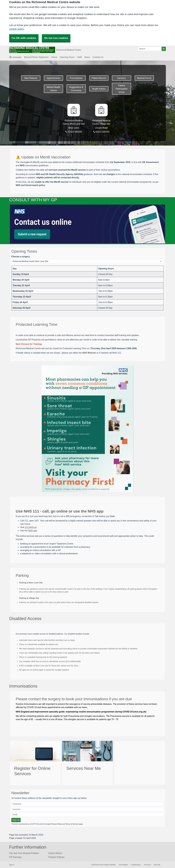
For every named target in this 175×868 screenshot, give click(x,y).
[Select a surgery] (87, 261)
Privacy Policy (56, 824)
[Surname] (87, 809)
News (87, 57)
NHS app (33, 530)
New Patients (31, 78)
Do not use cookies (56, 38)
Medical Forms (144, 78)
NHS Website (89, 353)
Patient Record (99, 78)
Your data (147, 865)
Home (54, 57)
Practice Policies (56, 857)
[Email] (87, 815)
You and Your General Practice (24, 853)
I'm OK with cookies (24, 38)
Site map (157, 865)
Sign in (12, 865)
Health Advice (99, 89)
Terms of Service (72, 824)
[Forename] (87, 804)
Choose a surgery (21, 256)
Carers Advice (55, 853)
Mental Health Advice (53, 89)
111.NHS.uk (31, 527)
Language (15, 57)
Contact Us (98, 57)
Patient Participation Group (122, 89)
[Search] (150, 49)
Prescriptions (76, 78)
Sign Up (16, 820)
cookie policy (16, 29)
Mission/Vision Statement (36, 57)
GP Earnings (15, 857)
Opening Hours (67, 57)
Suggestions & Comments (76, 89)
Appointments (53, 78)
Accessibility (123, 865)
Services (121, 78)
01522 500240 (74, 132)
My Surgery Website (108, 865)
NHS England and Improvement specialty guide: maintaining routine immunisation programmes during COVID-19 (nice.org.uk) (81, 712)
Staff (80, 57)
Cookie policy (136, 865)
